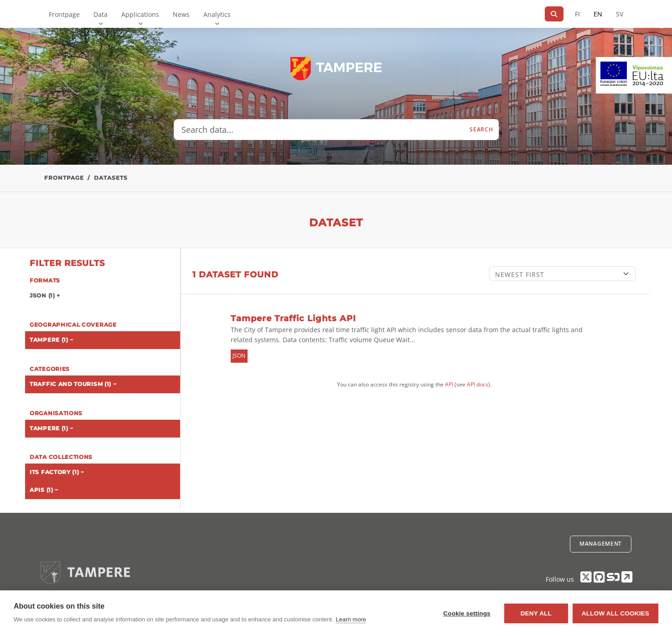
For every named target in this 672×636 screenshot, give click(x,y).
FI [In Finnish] (577, 14)
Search (481, 129)
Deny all (536, 613)
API (449, 384)
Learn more (351, 619)
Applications (140, 14)
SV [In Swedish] (620, 14)
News (181, 14)
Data (101, 14)
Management (601, 544)
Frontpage (64, 14)
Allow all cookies (615, 613)
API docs (478, 384)
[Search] (554, 14)
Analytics (217, 14)
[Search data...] (319, 130)
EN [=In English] (598, 14)
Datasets (111, 178)
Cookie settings (467, 613)
